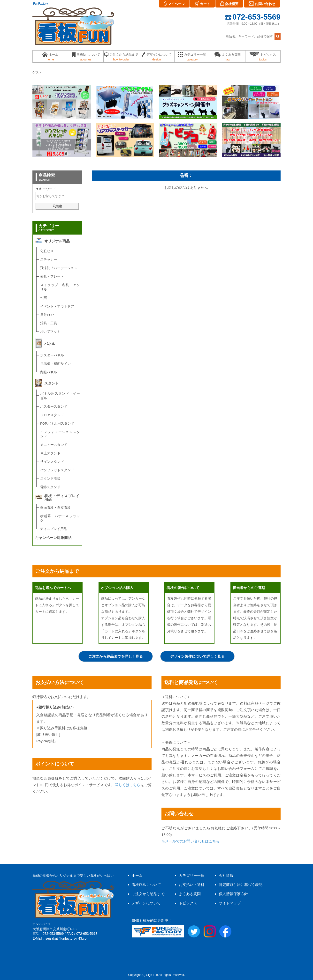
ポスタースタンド (54, 407)
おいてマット (50, 332)
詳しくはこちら (128, 785)
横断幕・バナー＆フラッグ (60, 518)
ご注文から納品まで (148, 894)
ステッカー (49, 260)
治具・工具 (49, 323)
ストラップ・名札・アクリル (60, 287)
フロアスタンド (52, 415)
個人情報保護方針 (233, 894)
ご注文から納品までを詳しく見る (116, 656)
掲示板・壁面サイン (55, 364)
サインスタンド (52, 462)
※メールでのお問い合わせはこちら (191, 841)
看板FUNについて (146, 885)
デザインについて (146, 903)
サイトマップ (230, 903)
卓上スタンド (50, 453)
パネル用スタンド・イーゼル (60, 396)
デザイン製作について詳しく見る (197, 656)
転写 (44, 298)
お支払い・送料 (192, 885)
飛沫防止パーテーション (59, 268)
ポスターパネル (52, 355)
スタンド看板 (50, 479)
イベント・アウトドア (57, 306)
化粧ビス (47, 251)
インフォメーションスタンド (60, 434)
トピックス (188, 903)
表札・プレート (52, 276)
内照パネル (48, 372)
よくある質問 (190, 894)
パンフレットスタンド (57, 470)
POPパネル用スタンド (57, 424)
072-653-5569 (253, 17)
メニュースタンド (54, 445)
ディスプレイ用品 (53, 529)
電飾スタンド (50, 487)
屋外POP (47, 315)
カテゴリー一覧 (192, 875)
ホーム (137, 875)
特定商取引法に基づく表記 (241, 885)
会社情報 (226, 875)
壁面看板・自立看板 (55, 508)
